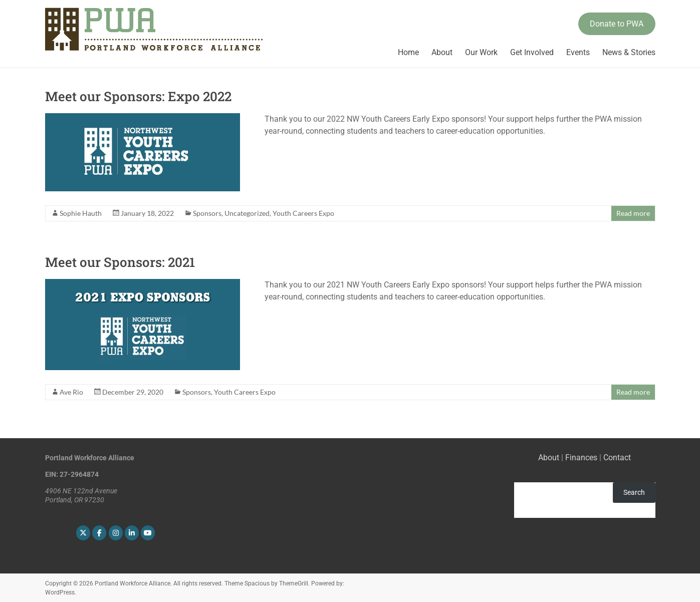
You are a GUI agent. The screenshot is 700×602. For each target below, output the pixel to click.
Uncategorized (247, 213)
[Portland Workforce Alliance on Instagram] (116, 533)
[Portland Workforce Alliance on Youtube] (148, 533)
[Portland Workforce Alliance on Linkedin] (132, 533)
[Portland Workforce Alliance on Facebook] (99, 533)
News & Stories (629, 52)
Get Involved (532, 52)
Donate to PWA (617, 24)
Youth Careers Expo (303, 213)
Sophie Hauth (81, 213)
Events (578, 52)
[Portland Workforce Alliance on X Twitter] (83, 533)
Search (634, 492)
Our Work (481, 52)
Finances (581, 458)
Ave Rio (71, 392)
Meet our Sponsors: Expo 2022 (138, 96)
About (442, 52)
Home (408, 52)
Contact (617, 458)
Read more (633, 213)
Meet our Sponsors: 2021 (120, 262)
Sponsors (207, 213)
